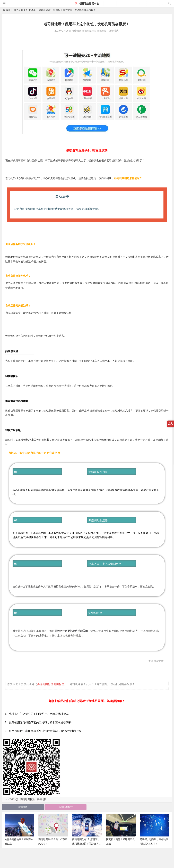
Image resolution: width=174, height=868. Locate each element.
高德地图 (102, 31)
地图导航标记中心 (87, 3)
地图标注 (59, 684)
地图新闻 (18, 10)
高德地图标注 (89, 31)
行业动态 (31, 10)
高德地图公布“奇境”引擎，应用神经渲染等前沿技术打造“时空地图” (86, 843)
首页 (8, 10)
